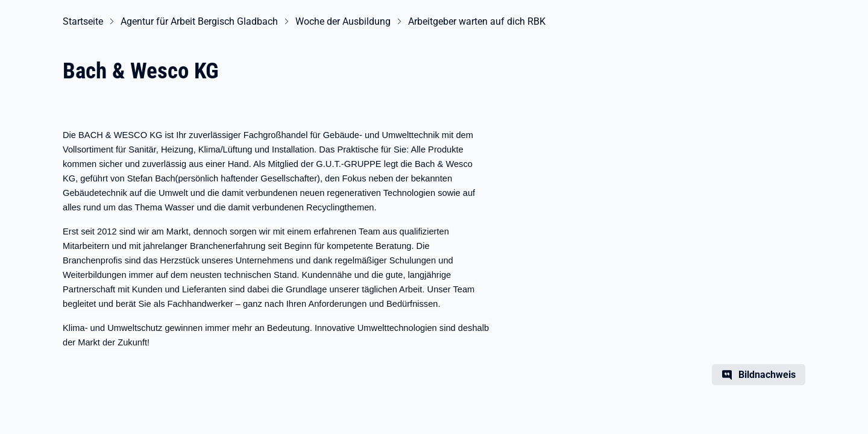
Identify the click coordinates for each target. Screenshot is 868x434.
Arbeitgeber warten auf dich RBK (477, 21)
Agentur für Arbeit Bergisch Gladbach (199, 21)
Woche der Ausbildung (343, 21)
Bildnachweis (767, 375)
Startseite (83, 21)
